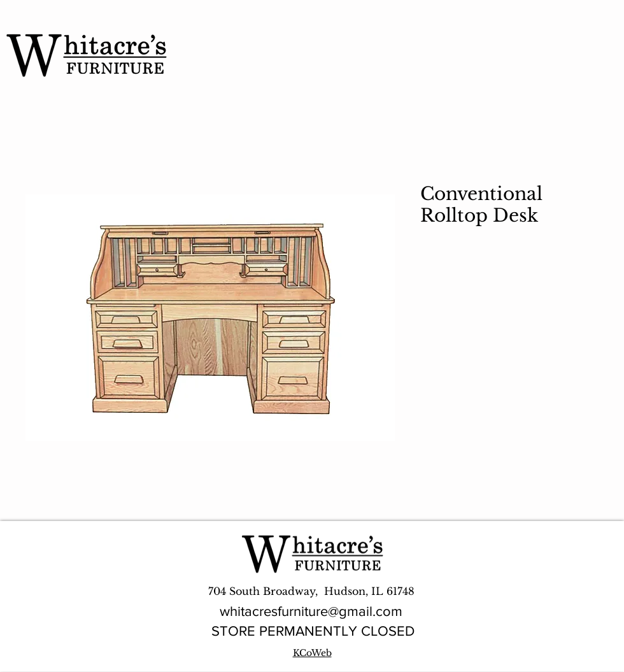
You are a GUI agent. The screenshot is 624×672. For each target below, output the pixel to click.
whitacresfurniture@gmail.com (311, 611)
